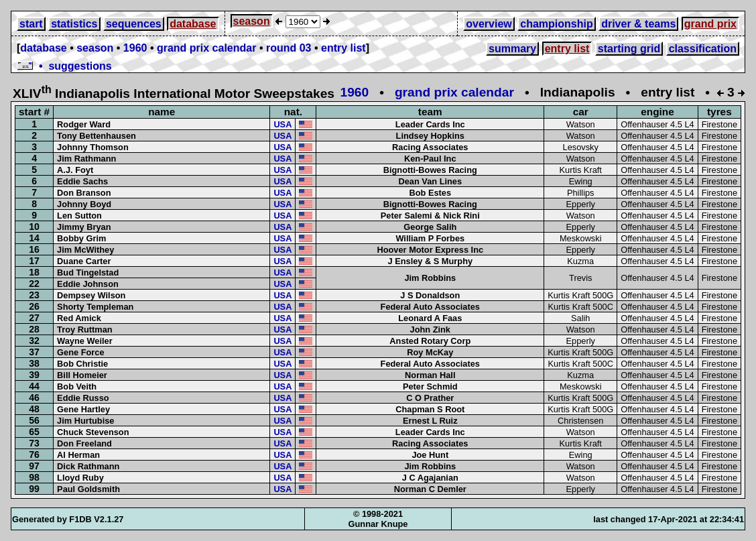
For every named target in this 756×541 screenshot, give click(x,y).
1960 (135, 48)
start (31, 24)
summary (512, 49)
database (193, 24)
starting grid (629, 49)
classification (703, 49)
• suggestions (64, 66)
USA (282, 124)
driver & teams (638, 24)
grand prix (710, 24)
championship (556, 24)
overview (489, 24)
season (252, 21)
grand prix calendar (207, 48)
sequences (134, 24)
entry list (343, 48)
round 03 (289, 48)
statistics (74, 24)
